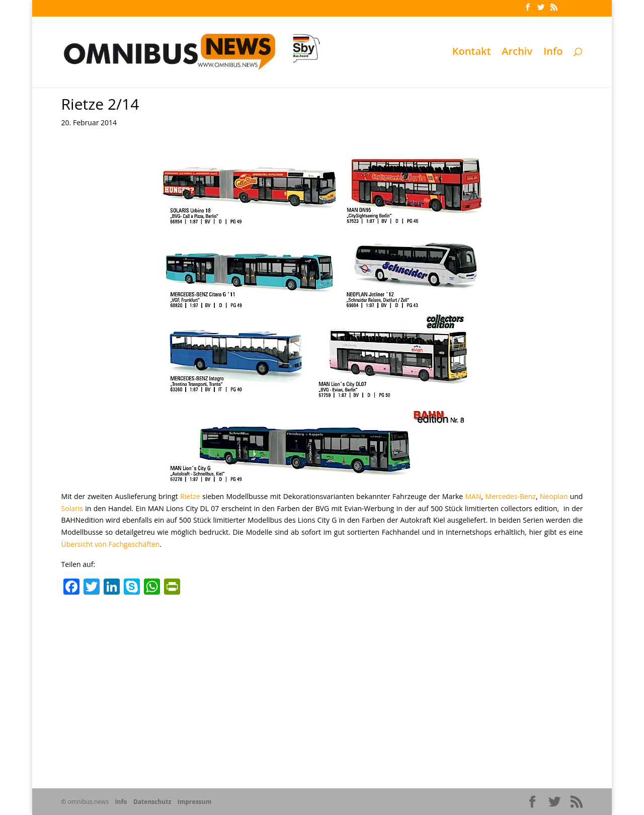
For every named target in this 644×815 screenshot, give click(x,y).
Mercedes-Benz (511, 496)
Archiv (517, 53)
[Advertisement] (322, 675)
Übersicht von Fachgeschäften (111, 544)
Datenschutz (152, 802)
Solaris (72, 508)
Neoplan (554, 496)
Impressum (195, 802)
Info (553, 53)
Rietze (190, 496)
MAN (473, 496)
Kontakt (472, 53)
